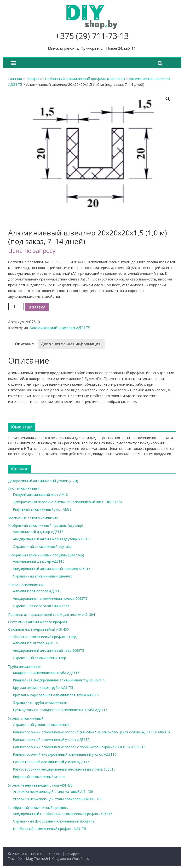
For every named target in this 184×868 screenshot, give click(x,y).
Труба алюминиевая (25, 666)
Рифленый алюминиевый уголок (39, 777)
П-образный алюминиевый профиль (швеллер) (84, 79)
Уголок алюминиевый (26, 718)
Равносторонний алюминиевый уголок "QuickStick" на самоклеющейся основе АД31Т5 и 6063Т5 (91, 732)
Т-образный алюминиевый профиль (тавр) (43, 637)
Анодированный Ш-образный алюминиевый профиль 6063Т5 (63, 814)
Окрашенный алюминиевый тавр (40, 658)
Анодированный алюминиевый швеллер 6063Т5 (52, 569)
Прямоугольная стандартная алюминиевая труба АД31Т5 (60, 710)
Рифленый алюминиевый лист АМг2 (42, 509)
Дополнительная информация (71, 344)
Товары (32, 79)
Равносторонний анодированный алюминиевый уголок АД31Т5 (65, 754)
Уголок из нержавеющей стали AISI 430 (40, 785)
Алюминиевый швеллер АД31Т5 (60, 328)
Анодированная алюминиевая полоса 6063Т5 (50, 598)
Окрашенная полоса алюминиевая (41, 606)
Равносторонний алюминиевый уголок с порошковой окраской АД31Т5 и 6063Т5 (79, 747)
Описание (24, 344)
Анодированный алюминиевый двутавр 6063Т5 (51, 539)
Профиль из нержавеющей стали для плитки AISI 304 (52, 614)
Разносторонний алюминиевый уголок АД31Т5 (51, 762)
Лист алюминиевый (24, 488)
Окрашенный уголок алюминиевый (41, 725)
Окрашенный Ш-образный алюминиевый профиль (54, 821)
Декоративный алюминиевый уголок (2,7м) (43, 481)
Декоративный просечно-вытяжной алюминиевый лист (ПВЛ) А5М (67, 502)
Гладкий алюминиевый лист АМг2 (40, 494)
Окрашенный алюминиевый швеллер (43, 576)
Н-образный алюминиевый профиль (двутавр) (46, 525)
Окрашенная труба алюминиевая (40, 702)
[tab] (24, 344)
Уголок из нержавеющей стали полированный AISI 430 (58, 799)
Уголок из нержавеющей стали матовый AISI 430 (53, 791)
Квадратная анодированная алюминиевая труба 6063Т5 (59, 680)
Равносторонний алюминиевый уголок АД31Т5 (51, 740)
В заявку (37, 307)
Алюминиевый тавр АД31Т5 (35, 643)
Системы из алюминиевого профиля (38, 622)
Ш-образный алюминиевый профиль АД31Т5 (49, 829)
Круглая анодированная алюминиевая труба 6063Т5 (56, 695)
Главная (15, 79)
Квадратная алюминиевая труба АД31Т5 (46, 673)
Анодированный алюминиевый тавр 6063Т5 (49, 650)
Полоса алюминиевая (26, 585)
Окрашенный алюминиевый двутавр (42, 546)
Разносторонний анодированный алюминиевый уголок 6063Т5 (64, 769)
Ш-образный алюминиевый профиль (38, 808)
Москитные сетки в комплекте (33, 518)
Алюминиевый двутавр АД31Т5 (38, 532)
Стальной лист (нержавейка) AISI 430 (38, 629)
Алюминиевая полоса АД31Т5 (37, 591)
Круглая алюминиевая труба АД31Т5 (43, 688)
